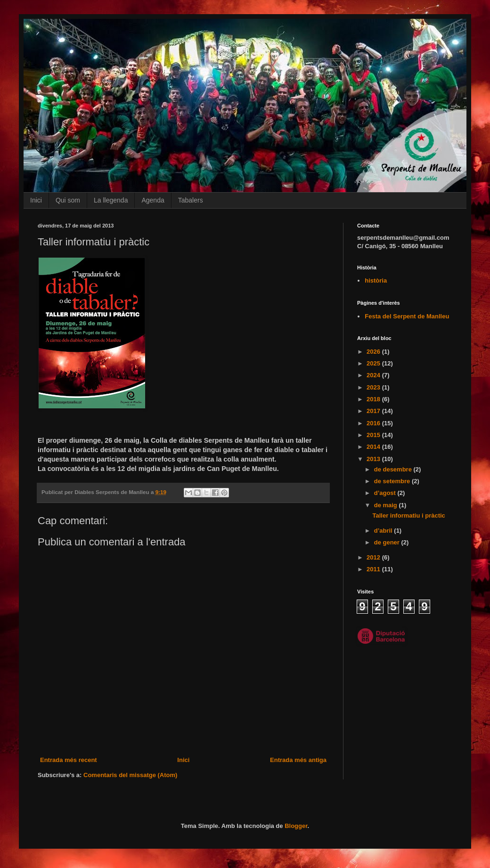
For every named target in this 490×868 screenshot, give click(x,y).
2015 (374, 435)
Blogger (296, 826)
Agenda (153, 200)
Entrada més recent (69, 760)
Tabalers (191, 200)
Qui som (68, 200)
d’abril (384, 531)
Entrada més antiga (298, 760)
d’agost (386, 493)
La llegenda (111, 200)
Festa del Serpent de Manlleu (407, 316)
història (376, 280)
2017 (374, 411)
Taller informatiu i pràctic (408, 515)
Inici (36, 200)
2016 (374, 423)
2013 (374, 459)
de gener (388, 542)
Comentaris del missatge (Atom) (130, 775)
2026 (374, 352)
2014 (374, 447)
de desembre (394, 469)
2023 (374, 387)
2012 (374, 557)
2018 (374, 399)
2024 (374, 375)
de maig (387, 505)
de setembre (393, 481)
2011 (374, 569)
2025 (374, 363)
